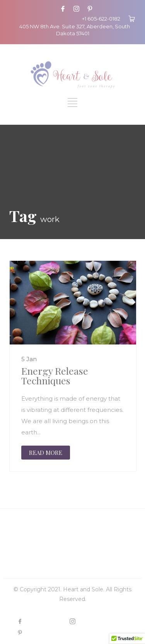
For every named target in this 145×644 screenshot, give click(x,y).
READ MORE (46, 453)
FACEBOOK (44, 621)
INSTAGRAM (97, 621)
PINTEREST (43, 633)
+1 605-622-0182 (101, 19)
